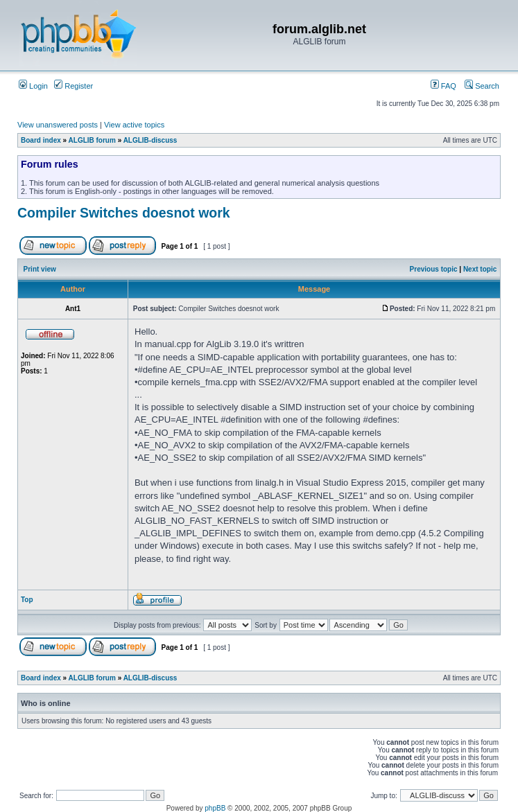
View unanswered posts (58, 125)
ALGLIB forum (92, 140)
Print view (40, 269)
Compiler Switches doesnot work (124, 213)
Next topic (480, 269)
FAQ (443, 86)
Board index (41, 140)
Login (33, 86)
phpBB (215, 808)
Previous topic (434, 269)
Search (482, 86)
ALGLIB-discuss (150, 140)
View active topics (134, 125)
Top (27, 600)
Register (74, 86)
